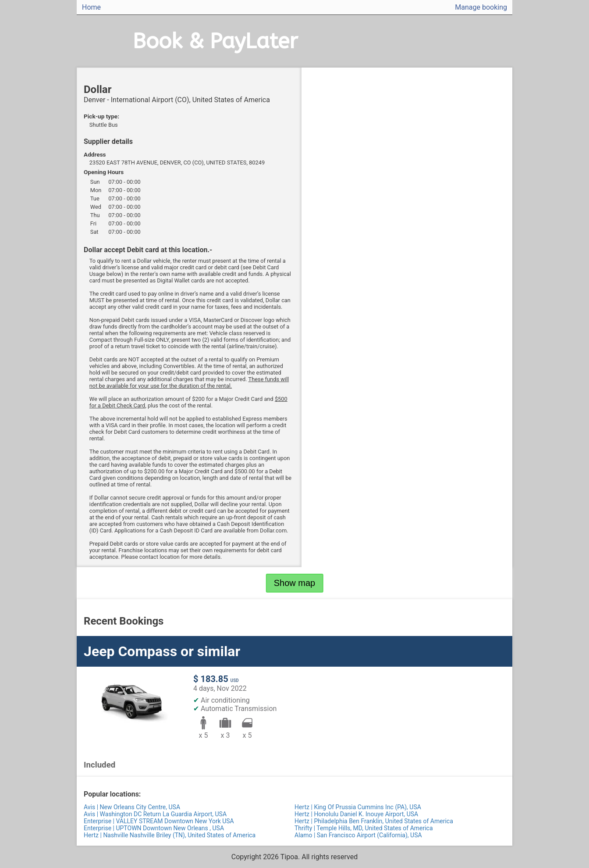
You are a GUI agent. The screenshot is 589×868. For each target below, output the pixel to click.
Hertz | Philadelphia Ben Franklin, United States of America (374, 821)
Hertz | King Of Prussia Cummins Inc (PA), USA (358, 807)
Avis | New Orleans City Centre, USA (132, 807)
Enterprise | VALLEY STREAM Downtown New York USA (159, 821)
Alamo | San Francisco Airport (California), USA (358, 835)
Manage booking (481, 7)
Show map (295, 583)
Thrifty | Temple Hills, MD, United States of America (364, 828)
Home (91, 7)
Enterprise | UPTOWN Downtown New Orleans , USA (154, 828)
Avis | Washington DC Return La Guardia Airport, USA (155, 814)
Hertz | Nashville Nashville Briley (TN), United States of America (170, 835)
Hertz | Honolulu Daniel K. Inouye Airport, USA (356, 814)
